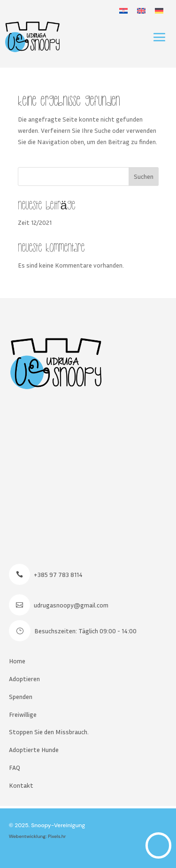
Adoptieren (24, 679)
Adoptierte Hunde (34, 749)
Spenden (21, 696)
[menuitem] (123, 10)
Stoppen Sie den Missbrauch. (49, 732)
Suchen (144, 176)
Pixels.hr (57, 836)
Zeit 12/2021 (35, 222)
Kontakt (21, 785)
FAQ (15, 767)
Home (17, 661)
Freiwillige (23, 714)
